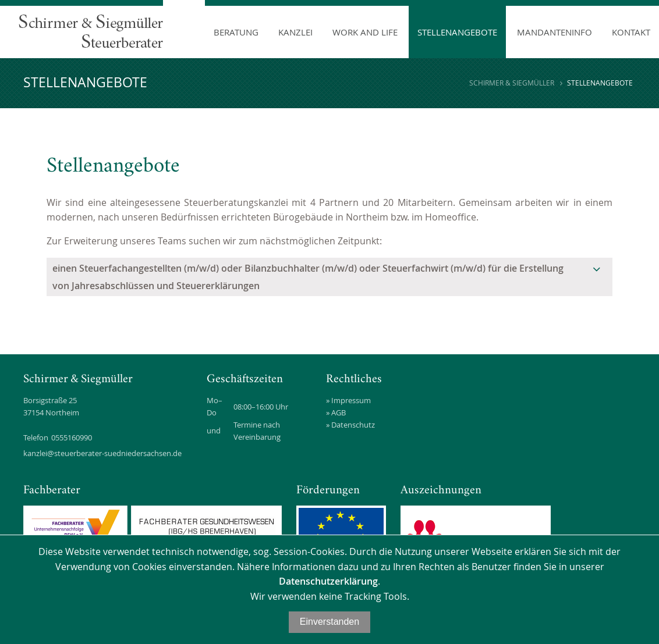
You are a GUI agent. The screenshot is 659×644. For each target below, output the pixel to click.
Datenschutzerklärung (328, 581)
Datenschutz (353, 425)
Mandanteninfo (555, 32)
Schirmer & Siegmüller (512, 83)
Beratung (236, 32)
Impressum (351, 400)
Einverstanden (329, 622)
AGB (339, 412)
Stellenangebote (457, 32)
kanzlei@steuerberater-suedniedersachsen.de (102, 453)
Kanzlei (295, 32)
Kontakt (631, 32)
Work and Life (365, 32)
